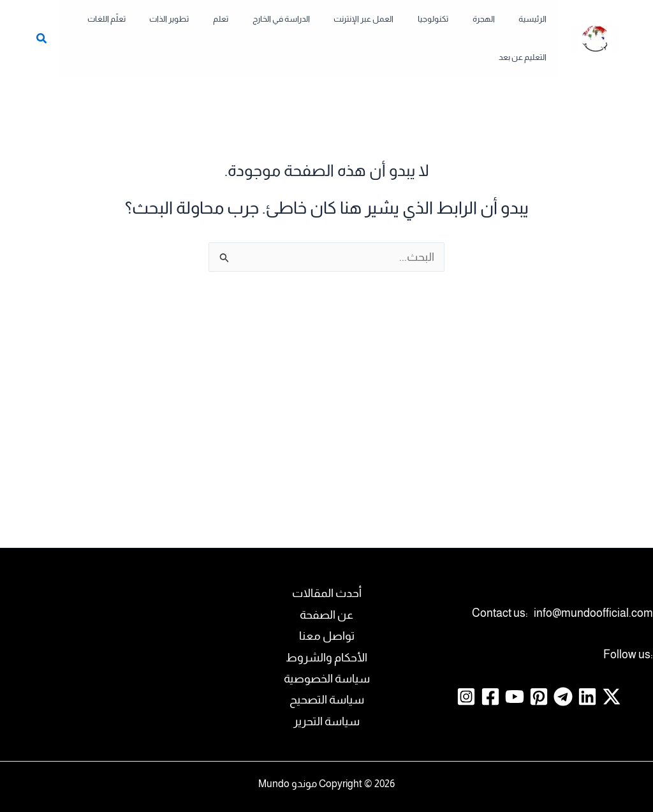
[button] (52, 27)
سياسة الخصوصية (327, 653)
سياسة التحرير (326, 695)
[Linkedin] (587, 670)
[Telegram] (563, 670)
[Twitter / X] (612, 670)
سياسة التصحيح (327, 674)
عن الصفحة (326, 589)
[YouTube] (515, 670)
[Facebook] (490, 670)
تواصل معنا (327, 610)
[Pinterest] (539, 670)
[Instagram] (466, 670)
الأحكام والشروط (326, 631)
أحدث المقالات (327, 567)
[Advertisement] (326, 380)
